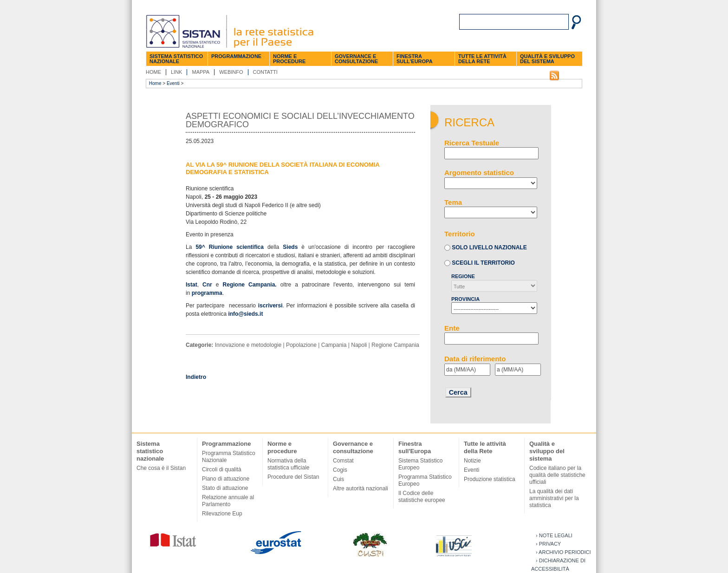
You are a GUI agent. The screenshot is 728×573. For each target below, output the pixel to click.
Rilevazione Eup (222, 514)
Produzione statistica (490, 479)
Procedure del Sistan (293, 477)
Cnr (207, 285)
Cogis (340, 470)
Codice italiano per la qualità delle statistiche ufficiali (557, 475)
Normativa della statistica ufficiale (289, 464)
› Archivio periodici (563, 552)
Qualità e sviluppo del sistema (547, 59)
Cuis (338, 479)
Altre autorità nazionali (361, 488)
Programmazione (236, 56)
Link (176, 72)
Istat (192, 285)
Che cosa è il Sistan (161, 468)
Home (153, 72)
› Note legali (554, 535)
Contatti (265, 72)
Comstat (343, 461)
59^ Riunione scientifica (231, 247)
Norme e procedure (289, 59)
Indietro (196, 377)
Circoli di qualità (222, 469)
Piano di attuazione (226, 479)
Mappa (201, 72)
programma (207, 293)
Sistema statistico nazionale (176, 59)
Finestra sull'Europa (415, 59)
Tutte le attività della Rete (482, 59)
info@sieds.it (245, 314)
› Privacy (548, 544)
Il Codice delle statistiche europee (422, 497)
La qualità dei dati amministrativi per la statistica (554, 498)
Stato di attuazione (225, 488)
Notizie (472, 461)
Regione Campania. (250, 285)
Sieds (290, 247)
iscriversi (270, 306)
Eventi (173, 83)
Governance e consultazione (356, 59)
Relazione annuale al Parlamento (228, 501)
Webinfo (231, 72)
